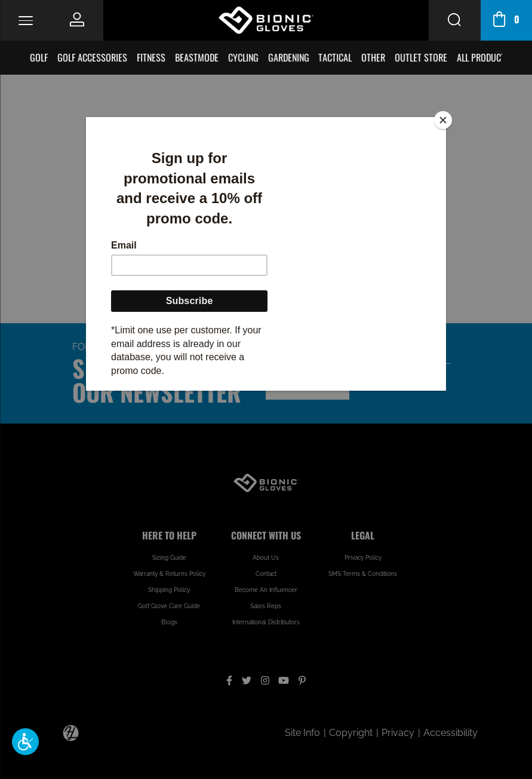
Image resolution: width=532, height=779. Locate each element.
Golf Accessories (93, 57)
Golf (39, 57)
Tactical (336, 57)
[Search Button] (454, 20)
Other (374, 57)
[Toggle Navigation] (26, 20)
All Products (484, 57)
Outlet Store (422, 57)
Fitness (152, 57)
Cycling (243, 57)
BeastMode (197, 57)
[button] (25, 742)
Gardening (289, 57)
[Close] (443, 120)
